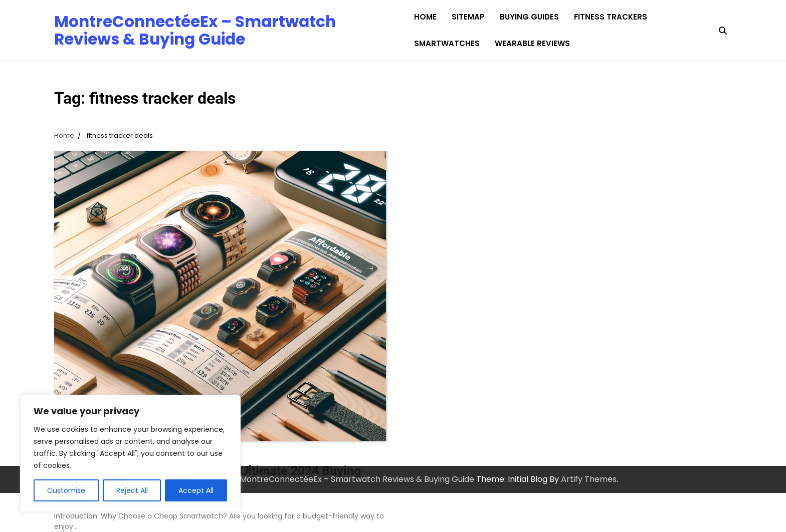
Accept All (196, 490)
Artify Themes (589, 479)
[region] (130, 453)
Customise (66, 490)
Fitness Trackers (611, 17)
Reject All (132, 490)
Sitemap (468, 17)
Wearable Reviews (532, 43)
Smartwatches (447, 43)
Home (425, 17)
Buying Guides (529, 17)
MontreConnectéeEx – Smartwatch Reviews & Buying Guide (195, 30)
